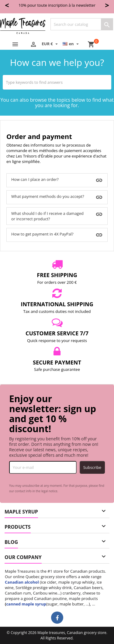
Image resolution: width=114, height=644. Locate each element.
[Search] (82, 24)
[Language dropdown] (71, 44)
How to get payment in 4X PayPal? (42, 234)
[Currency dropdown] (50, 44)
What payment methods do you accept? (48, 196)
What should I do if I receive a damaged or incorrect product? (47, 216)
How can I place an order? (35, 179)
